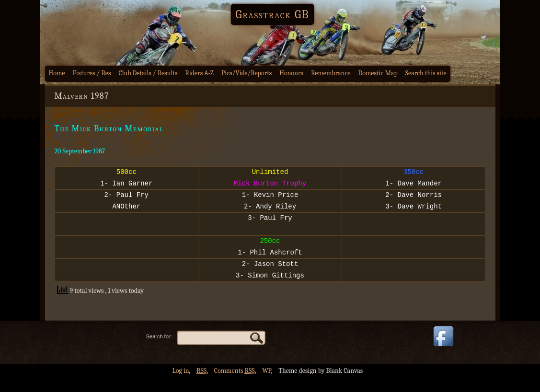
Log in (181, 385)
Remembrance (331, 73)
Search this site (426, 73)
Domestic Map (378, 73)
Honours (291, 73)
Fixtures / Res (92, 73)
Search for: (159, 351)
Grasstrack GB (273, 14)
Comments (235, 385)
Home (57, 73)
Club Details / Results (148, 73)
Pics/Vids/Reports (247, 73)
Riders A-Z (199, 73)
